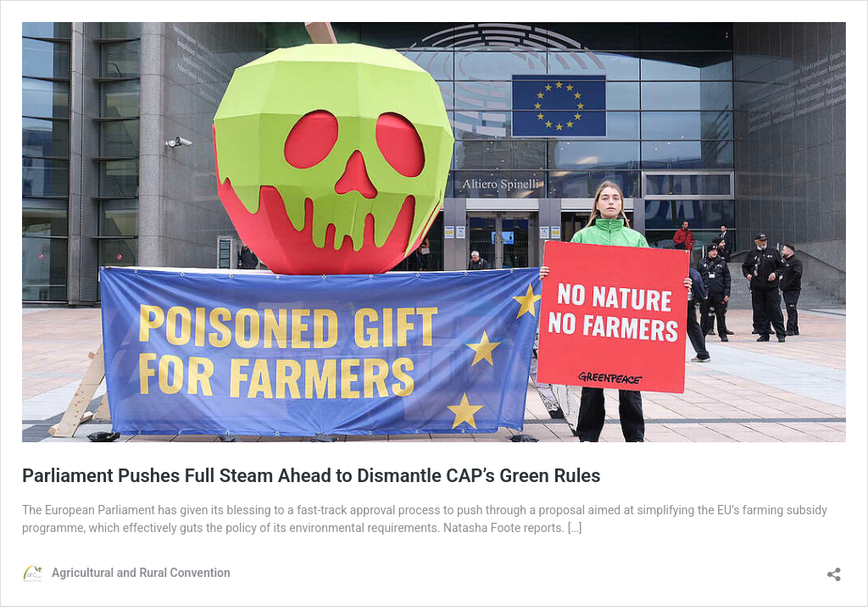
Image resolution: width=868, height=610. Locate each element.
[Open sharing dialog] (834, 569)
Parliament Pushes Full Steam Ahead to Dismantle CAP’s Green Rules (314, 476)
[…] (575, 528)
